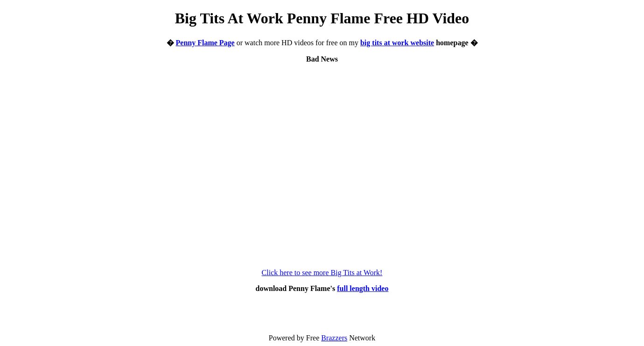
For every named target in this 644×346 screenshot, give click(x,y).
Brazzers (334, 338)
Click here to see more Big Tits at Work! (322, 273)
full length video (363, 288)
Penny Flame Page (205, 43)
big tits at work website (397, 43)
